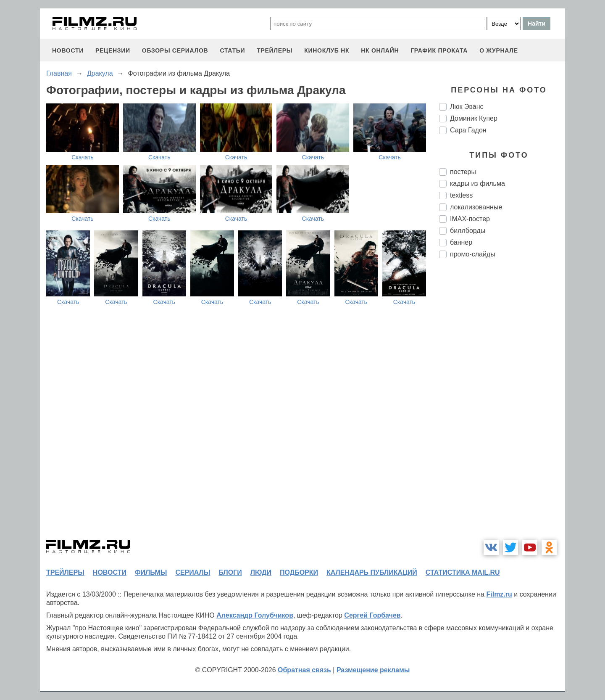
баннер (461, 242)
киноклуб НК (327, 50)
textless (461, 195)
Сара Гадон (468, 130)
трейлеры (275, 50)
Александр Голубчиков (255, 615)
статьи (232, 50)
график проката (439, 50)
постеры (463, 172)
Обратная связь (304, 670)
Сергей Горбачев (372, 615)
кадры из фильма (477, 184)
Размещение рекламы (373, 670)
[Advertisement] (502, 405)
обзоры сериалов (175, 50)
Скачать (83, 157)
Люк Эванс (467, 107)
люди (261, 572)
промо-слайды (473, 254)
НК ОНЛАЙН (380, 50)
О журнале (499, 50)
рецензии (113, 50)
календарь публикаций (372, 572)
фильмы (151, 572)
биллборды (468, 231)
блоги (230, 572)
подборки (299, 572)
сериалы (193, 572)
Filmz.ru (499, 594)
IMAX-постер (470, 219)
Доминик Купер (474, 118)
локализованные (476, 207)
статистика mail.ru (463, 572)
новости (68, 50)
